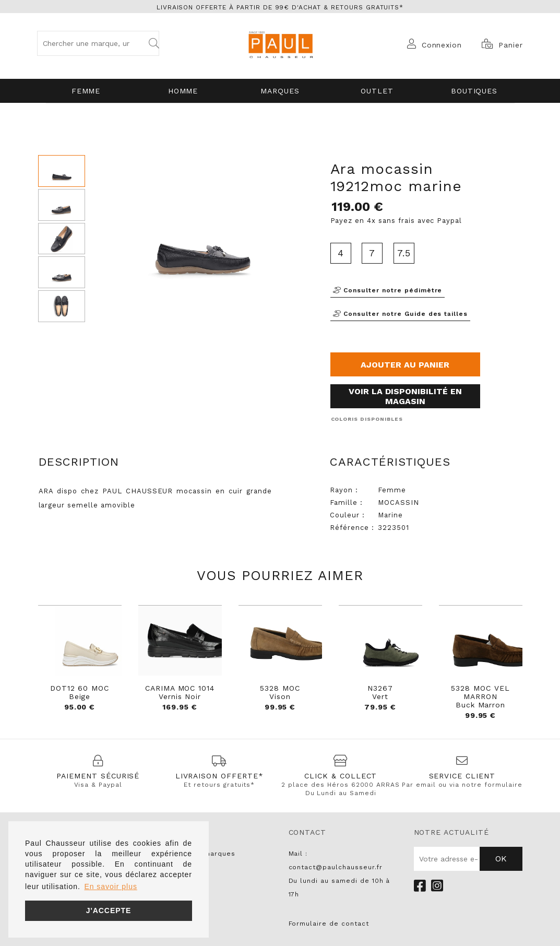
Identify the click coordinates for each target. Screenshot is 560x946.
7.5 (404, 253)
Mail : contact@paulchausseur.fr (336, 860)
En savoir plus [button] (110, 886)
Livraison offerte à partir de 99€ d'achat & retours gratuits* (280, 7)
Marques (280, 91)
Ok (501, 859)
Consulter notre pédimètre (388, 290)
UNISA (174, 867)
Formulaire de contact (329, 924)
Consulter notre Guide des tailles (401, 314)
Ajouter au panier (405, 365)
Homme (183, 91)
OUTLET (377, 91)
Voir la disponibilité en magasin (405, 396)
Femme (86, 91)
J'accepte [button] (109, 910)
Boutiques (474, 91)
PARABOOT (182, 894)
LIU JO (175, 908)
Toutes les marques (199, 854)
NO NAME (179, 881)
